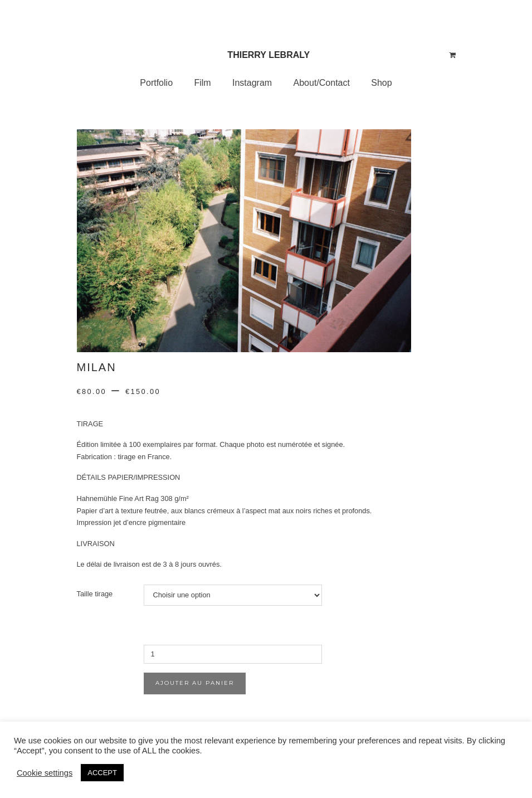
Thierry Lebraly (269, 55)
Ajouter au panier (195, 683)
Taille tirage (95, 594)
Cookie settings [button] (45, 773)
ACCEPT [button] (102, 773)
